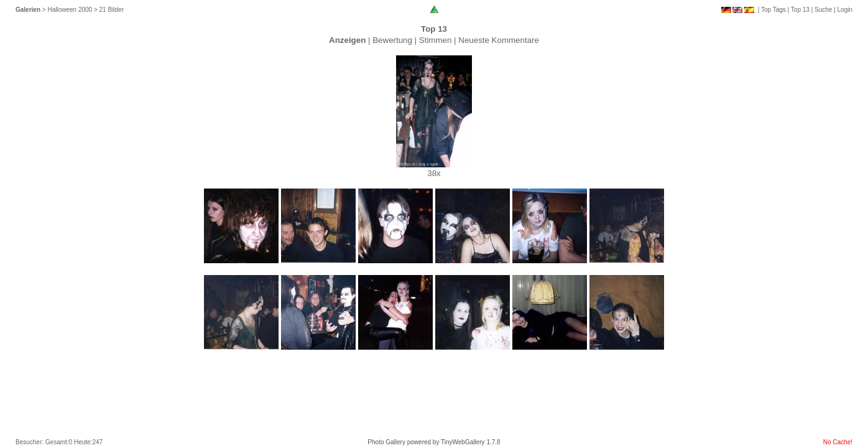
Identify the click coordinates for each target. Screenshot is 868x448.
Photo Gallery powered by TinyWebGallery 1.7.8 (434, 442)
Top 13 (800, 10)
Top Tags (773, 10)
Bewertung (392, 40)
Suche (823, 10)
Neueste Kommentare (499, 40)
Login (845, 10)
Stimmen (436, 40)
